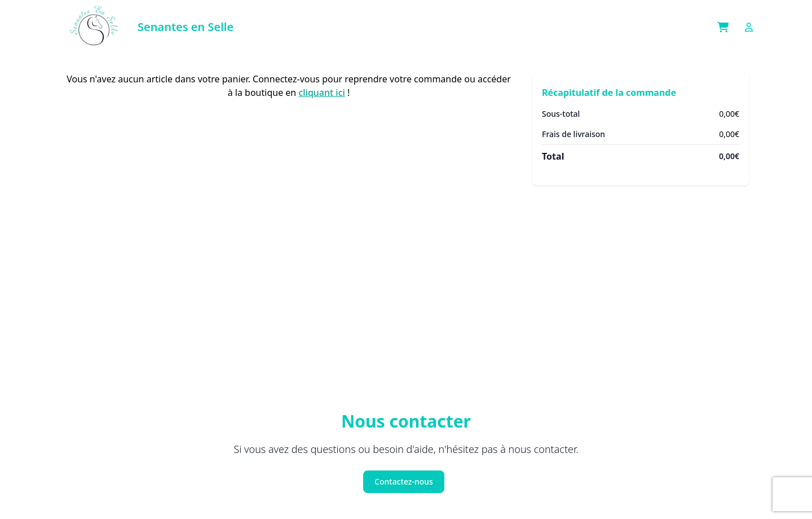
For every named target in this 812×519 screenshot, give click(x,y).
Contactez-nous (404, 481)
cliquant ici (321, 93)
